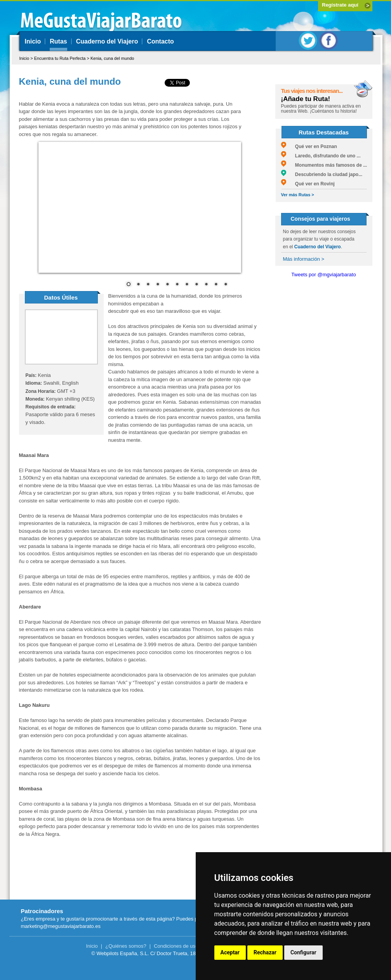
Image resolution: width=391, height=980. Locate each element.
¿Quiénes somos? (126, 946)
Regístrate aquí (340, 5)
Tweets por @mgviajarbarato (323, 275)
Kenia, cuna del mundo (112, 58)
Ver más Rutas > (298, 195)
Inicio (33, 41)
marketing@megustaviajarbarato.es (61, 926)
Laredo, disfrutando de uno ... (321, 156)
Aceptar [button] (230, 952)
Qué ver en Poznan (309, 146)
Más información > (304, 259)
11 (226, 285)
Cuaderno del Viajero (107, 41)
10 (216, 285)
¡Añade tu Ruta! (306, 99)
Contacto (160, 41)
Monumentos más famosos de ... (324, 165)
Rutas (58, 41)
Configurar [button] (303, 952)
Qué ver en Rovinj (308, 184)
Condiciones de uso (176, 946)
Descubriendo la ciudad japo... (322, 174)
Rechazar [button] (265, 952)
